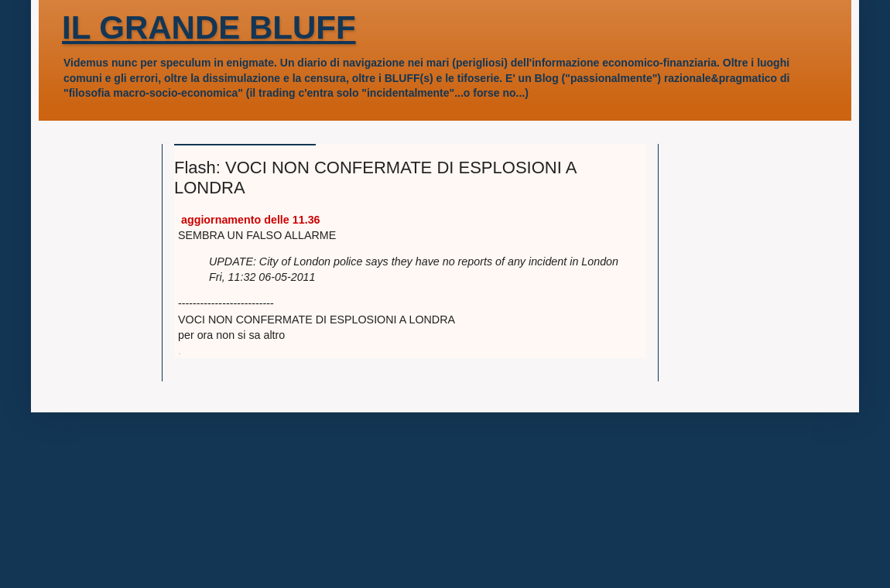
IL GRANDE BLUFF (209, 27)
